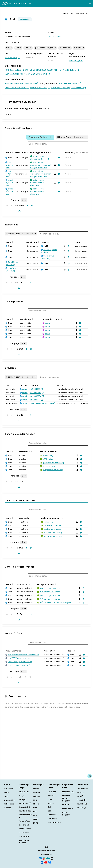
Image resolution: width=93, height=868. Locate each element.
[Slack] (44, 858)
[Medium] (48, 858)
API (21, 796)
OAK (50, 807)
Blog (80, 796)
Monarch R (25, 803)
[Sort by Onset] (87, 152)
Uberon (36, 793)
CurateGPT (53, 818)
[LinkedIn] (42, 862)
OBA (35, 808)
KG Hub (66, 805)
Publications (10, 804)
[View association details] (58, 158)
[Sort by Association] (27, 152)
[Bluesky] (50, 862)
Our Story (8, 789)
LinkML (50, 799)
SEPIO (36, 819)
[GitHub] (52, 858)
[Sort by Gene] (12, 152)
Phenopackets (54, 822)
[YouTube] (46, 862)
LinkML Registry (66, 814)
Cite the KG (24, 825)
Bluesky (81, 808)
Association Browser (24, 842)
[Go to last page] (31, 206)
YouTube (82, 804)
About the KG (25, 829)
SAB (6, 796)
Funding (8, 808)
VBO (35, 812)
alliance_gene (76, 61)
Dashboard (24, 836)
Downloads (24, 792)
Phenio (36, 804)
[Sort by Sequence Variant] (24, 651)
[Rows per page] (24, 200)
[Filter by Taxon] (72, 137)
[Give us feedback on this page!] (90, 776)
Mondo (36, 789)
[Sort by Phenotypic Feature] (50, 152)
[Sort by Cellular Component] (62, 518)
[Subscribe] (40, 858)
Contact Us (9, 800)
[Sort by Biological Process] (55, 584)
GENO (36, 815)
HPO (35, 800)
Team (7, 793)
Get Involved (82, 789)
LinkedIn (81, 800)
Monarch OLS (68, 792)
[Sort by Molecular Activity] (58, 452)
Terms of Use (25, 821)
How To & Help (25, 811)
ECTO (36, 823)
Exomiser (52, 792)
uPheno (37, 796)
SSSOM (51, 803)
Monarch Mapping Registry (66, 798)
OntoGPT (52, 815)
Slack (80, 793)
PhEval (51, 796)
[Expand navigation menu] (90, 4)
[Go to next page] (27, 206)
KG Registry (67, 808)
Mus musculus (54, 37)
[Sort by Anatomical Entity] (61, 319)
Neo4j (22, 799)
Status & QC (24, 807)
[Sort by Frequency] (77, 152)
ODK (50, 811)
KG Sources (24, 833)
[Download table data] (19, 211)
